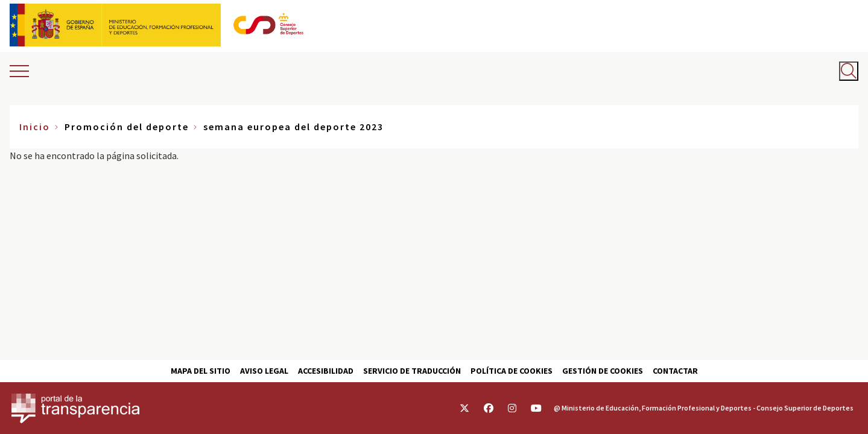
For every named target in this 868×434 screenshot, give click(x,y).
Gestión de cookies (603, 371)
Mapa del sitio (201, 371)
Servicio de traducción (412, 371)
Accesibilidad (326, 371)
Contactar (675, 371)
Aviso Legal (264, 371)
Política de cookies (512, 371)
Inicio (35, 127)
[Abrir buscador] (849, 71)
